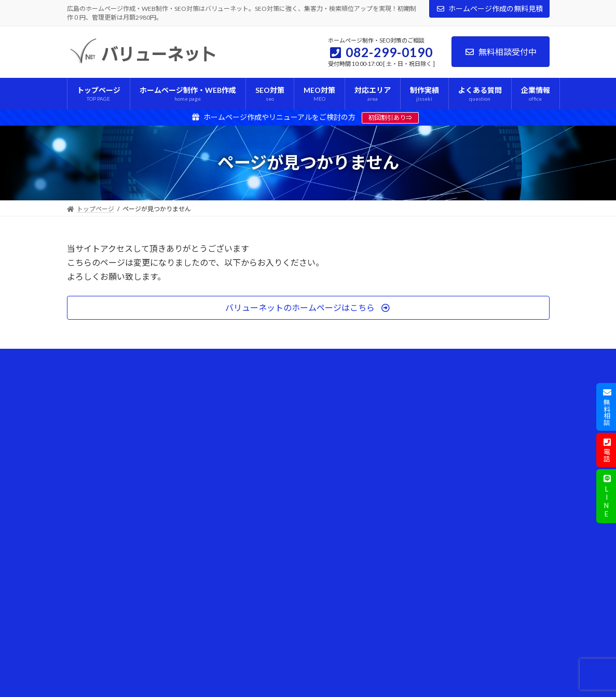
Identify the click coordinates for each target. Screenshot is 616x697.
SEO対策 (210, 455)
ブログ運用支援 (220, 509)
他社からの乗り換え (226, 546)
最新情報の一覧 (95, 600)
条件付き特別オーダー (229, 492)
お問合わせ (89, 564)
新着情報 (335, 474)
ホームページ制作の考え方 (117, 528)
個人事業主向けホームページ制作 (244, 528)
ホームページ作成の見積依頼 (114, 582)
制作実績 (86, 437)
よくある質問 (92, 455)
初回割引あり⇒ (390, 118)
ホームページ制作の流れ (107, 401)
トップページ (92, 383)
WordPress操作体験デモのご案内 (245, 582)
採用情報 (86, 618)
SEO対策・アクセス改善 (356, 419)
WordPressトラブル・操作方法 (366, 437)
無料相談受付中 (501, 52)
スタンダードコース (232, 419)
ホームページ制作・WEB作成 (239, 383)
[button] (308, 307)
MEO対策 (211, 474)
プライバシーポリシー (104, 546)
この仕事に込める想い (111, 509)
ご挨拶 (89, 492)
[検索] (531, 489)
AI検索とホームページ (353, 401)
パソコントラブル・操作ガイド (366, 455)
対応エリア (89, 419)
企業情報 (86, 474)
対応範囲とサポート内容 (232, 564)
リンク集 (86, 636)
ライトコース (222, 401)
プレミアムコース (228, 437)
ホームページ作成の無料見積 (489, 9)
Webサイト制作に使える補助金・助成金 (372, 496)
